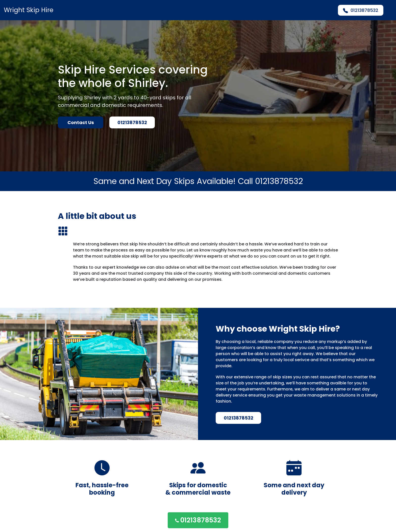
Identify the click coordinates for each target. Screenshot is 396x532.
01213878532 (361, 10)
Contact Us (81, 122)
